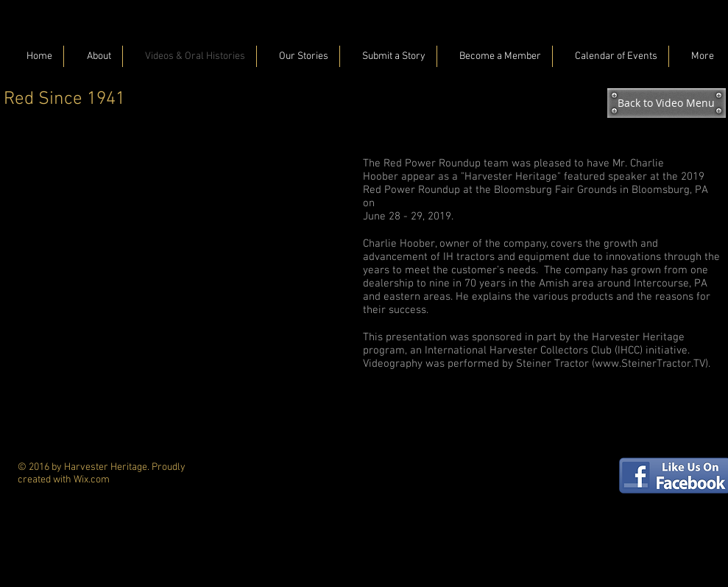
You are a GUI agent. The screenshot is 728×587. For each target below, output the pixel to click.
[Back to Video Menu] (667, 103)
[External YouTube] (180, 261)
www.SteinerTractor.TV (650, 364)
